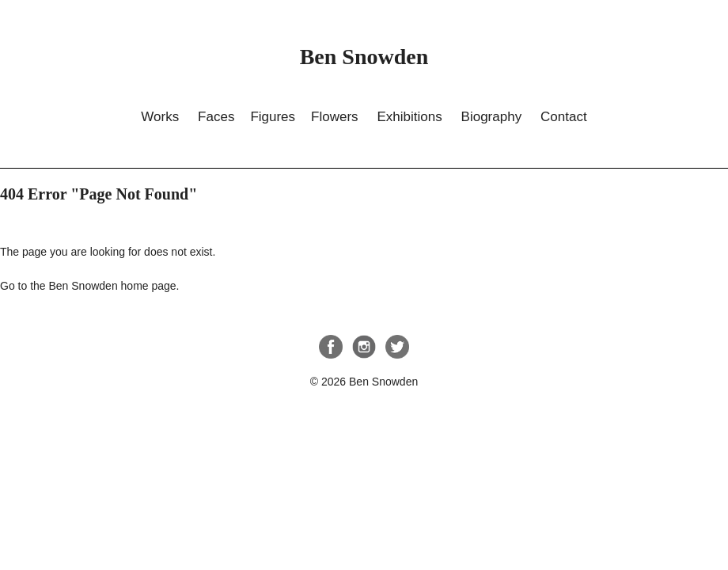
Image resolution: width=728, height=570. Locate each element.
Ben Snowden (364, 57)
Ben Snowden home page (112, 286)
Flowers (335, 117)
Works (160, 117)
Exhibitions (409, 117)
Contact (564, 117)
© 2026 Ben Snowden (364, 382)
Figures (273, 117)
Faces (216, 117)
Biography (492, 117)
